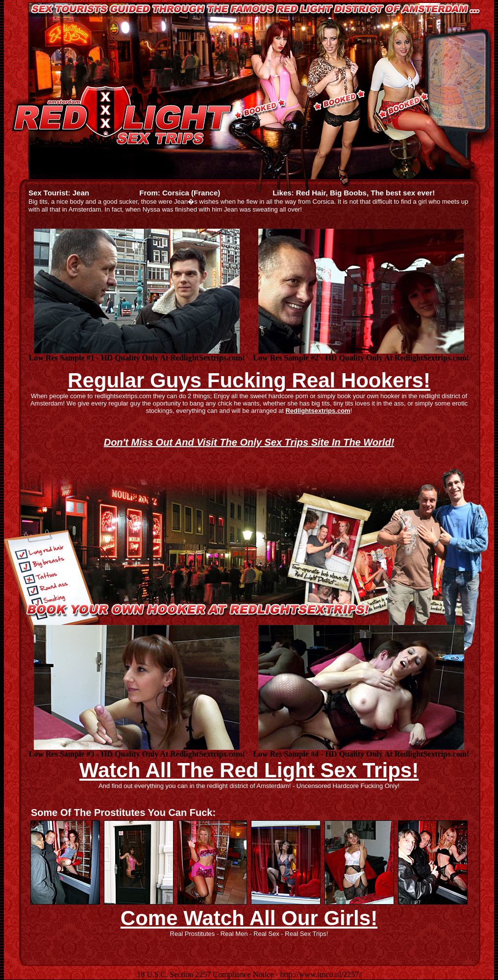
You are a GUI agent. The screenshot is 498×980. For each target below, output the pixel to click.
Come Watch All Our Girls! (249, 918)
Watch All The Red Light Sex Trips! (249, 770)
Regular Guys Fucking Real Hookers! (249, 380)
